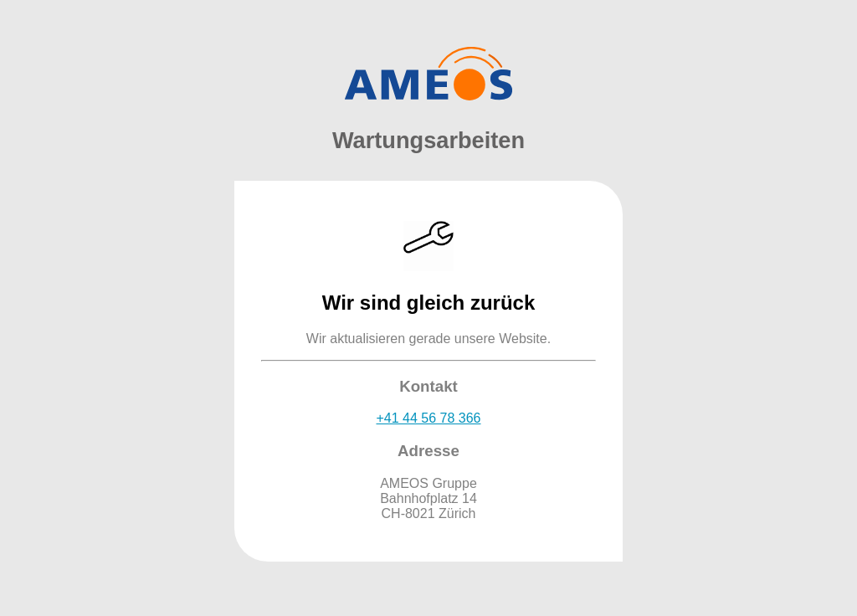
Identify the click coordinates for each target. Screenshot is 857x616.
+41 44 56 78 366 (428, 418)
